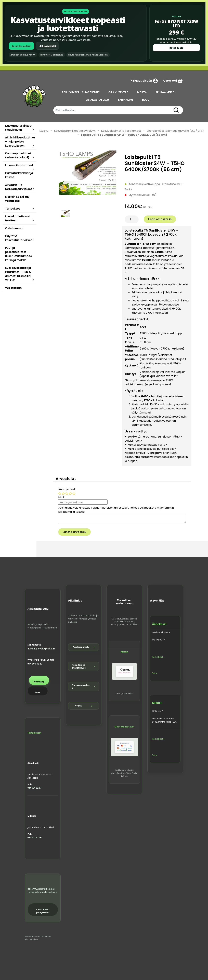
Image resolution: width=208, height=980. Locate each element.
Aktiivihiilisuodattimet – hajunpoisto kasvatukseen (20, 142)
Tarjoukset (12, 209)
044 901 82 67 (35, 664)
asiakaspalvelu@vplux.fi (41, 649)
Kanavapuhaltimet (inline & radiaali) (18, 155)
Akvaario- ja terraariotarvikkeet (18, 187)
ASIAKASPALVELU (97, 100)
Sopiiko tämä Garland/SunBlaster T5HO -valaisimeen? (153, 439)
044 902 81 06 (35, 837)
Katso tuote (177, 48)
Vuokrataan (13, 288)
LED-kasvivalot (47, 46)
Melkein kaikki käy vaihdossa (17, 199)
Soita (38, 692)
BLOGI (146, 100)
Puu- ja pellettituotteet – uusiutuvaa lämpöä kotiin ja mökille (19, 254)
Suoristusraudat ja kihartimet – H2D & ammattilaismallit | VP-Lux (18, 274)
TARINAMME (126, 100)
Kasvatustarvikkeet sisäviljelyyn (19, 128)
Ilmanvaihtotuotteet (19, 165)
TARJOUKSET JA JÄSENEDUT (81, 92)
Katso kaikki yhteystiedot (43, 911)
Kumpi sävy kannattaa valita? (147, 445)
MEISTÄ (142, 92)
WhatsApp (39, 682)
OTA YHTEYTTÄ (118, 92)
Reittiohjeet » (158, 657)
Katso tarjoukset (21, 46)
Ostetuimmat (14, 228)
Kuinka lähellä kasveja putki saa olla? (152, 449)
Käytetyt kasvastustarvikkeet (19, 238)
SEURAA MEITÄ (165, 92)
